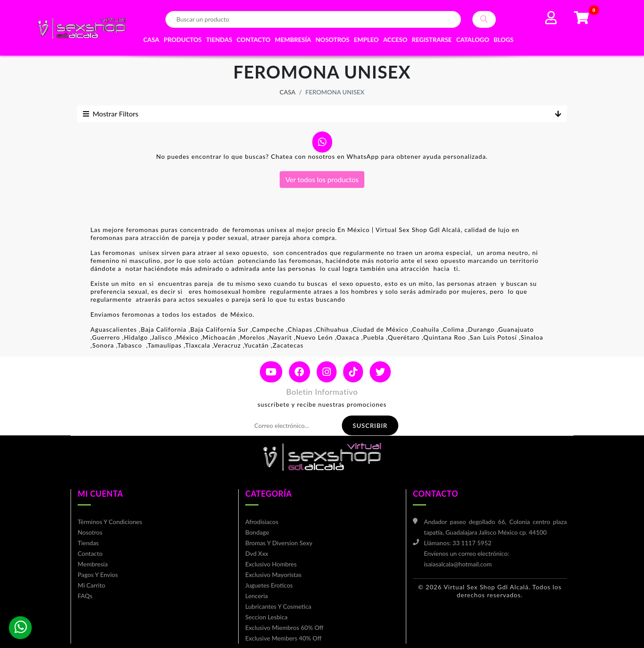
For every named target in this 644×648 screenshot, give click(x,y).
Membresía (293, 39)
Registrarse (432, 39)
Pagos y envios (98, 575)
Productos (183, 39)
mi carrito (92, 585)
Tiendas (219, 39)
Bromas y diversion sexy (279, 543)
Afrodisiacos (262, 522)
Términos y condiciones (110, 522)
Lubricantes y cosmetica (278, 606)
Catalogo (473, 39)
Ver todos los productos (322, 179)
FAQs (85, 596)
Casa (151, 39)
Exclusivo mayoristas (273, 575)
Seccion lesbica (266, 617)
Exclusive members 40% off (283, 638)
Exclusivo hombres (271, 564)
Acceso (395, 39)
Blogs (504, 39)
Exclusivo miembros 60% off (284, 627)
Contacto (253, 39)
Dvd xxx (257, 553)
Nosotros (332, 39)
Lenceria (256, 596)
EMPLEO (366, 39)
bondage (257, 532)
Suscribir (370, 425)
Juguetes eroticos (269, 585)
